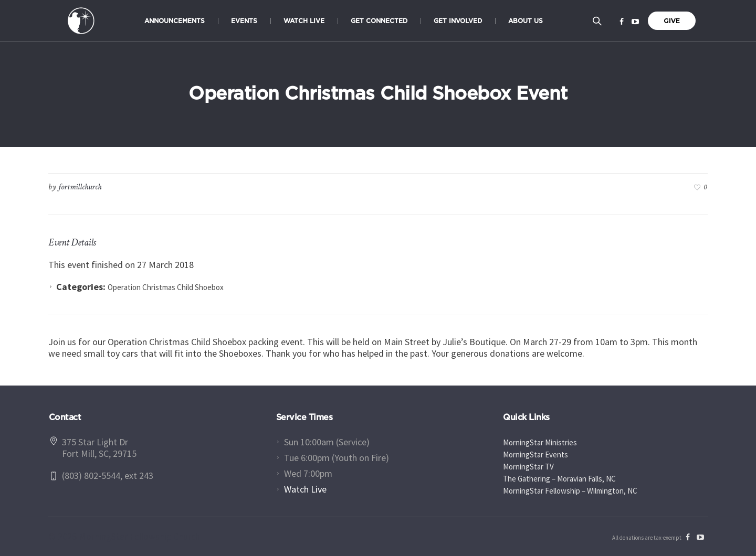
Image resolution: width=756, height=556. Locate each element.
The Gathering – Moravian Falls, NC (559, 479)
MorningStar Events (535, 455)
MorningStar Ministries (540, 442)
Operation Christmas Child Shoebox (166, 287)
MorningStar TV (528, 467)
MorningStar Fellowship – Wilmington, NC (570, 491)
